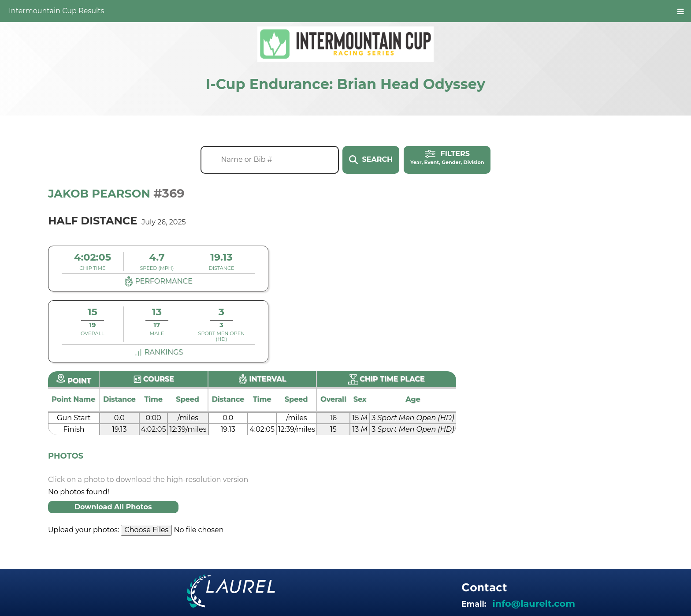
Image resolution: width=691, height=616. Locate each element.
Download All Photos (113, 507)
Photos (66, 456)
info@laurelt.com (534, 603)
